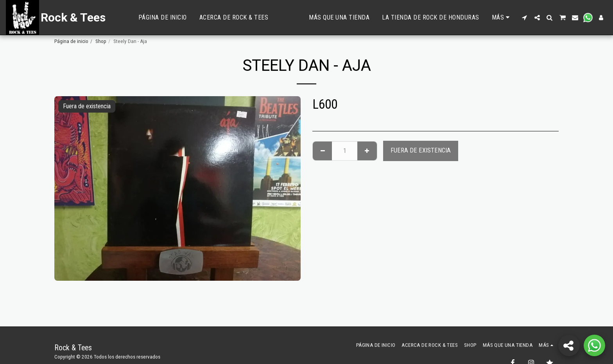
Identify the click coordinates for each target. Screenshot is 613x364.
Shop (101, 41)
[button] (525, 18)
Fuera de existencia (421, 150)
